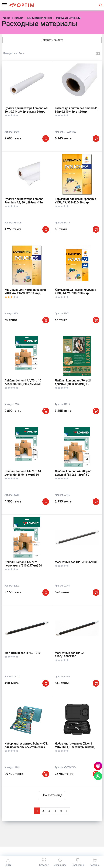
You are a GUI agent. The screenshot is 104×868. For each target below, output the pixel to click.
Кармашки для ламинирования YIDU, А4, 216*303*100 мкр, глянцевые (25, 293)
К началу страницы (52, 852)
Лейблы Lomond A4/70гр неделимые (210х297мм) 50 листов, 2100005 (23, 566)
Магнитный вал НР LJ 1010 (22, 653)
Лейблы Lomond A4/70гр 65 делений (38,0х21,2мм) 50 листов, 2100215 (73, 475)
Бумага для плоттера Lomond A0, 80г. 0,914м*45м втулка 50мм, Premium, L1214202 (26, 112)
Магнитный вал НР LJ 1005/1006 (77, 562)
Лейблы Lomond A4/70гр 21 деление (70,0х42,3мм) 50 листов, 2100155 (73, 384)
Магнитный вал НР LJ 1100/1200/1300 (69, 655)
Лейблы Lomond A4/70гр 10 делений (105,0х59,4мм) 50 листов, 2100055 (23, 384)
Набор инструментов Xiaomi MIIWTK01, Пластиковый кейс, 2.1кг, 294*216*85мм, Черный (75, 747)
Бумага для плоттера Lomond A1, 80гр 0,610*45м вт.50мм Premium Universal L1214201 (77, 112)
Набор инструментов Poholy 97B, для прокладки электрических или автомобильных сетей (26, 747)
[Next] (67, 811)
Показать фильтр (52, 40)
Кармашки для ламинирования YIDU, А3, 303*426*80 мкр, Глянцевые (75, 202)
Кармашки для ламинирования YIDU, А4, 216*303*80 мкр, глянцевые (75, 293)
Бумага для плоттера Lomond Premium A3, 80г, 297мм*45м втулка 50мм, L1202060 (24, 202)
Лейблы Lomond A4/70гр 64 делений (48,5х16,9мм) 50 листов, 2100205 (23, 475)
